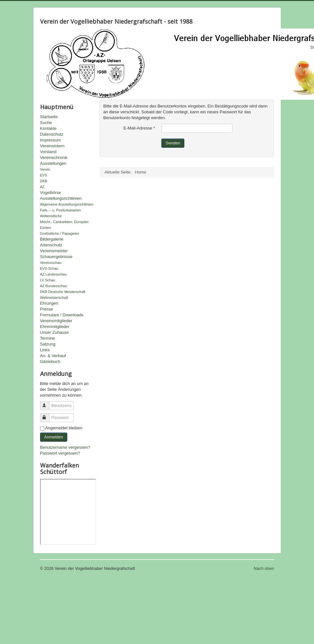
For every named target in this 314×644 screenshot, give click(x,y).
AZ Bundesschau (54, 286)
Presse (47, 309)
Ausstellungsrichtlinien (61, 198)
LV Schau (48, 280)
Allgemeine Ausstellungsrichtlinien (67, 204)
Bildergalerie (52, 239)
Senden (173, 143)
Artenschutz (51, 245)
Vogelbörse (51, 192)
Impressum (50, 140)
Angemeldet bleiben (64, 428)
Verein (45, 169)
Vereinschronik (54, 158)
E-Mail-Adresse (139, 128)
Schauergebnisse (56, 257)
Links (45, 350)
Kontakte (48, 128)
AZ (42, 187)
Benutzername (48, 403)
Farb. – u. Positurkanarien (61, 210)
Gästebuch (50, 362)
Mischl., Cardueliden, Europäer (65, 222)
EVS (44, 175)
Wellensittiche (51, 216)
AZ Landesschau (54, 274)
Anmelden (54, 437)
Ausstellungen (53, 163)
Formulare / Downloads (62, 315)
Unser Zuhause (54, 332)
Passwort (48, 415)
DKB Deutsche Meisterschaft (63, 292)
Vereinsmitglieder (56, 321)
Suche (46, 123)
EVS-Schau (49, 268)
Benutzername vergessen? (65, 447)
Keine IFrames (68, 512)
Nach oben (264, 568)
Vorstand (48, 152)
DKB (44, 181)
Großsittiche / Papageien (60, 233)
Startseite (49, 117)
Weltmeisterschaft (54, 298)
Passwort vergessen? (60, 453)
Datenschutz (52, 134)
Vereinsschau (51, 263)
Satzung (48, 344)
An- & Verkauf (53, 356)
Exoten (46, 228)
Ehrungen (49, 303)
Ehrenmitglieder (55, 327)
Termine (48, 338)
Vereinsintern (52, 146)
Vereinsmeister (54, 251)
